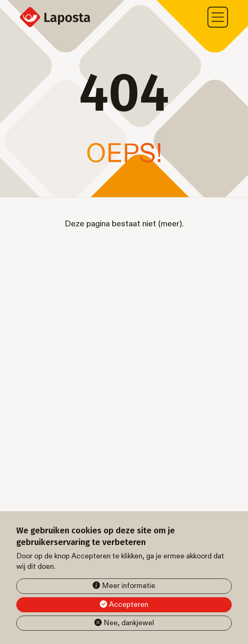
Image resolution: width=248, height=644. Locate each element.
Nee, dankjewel (129, 623)
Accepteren (129, 605)
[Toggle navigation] (218, 17)
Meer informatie (129, 586)
